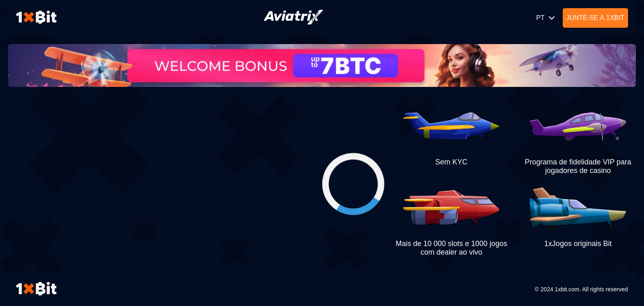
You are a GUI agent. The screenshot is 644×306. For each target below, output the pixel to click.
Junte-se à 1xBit (595, 18)
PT (546, 18)
